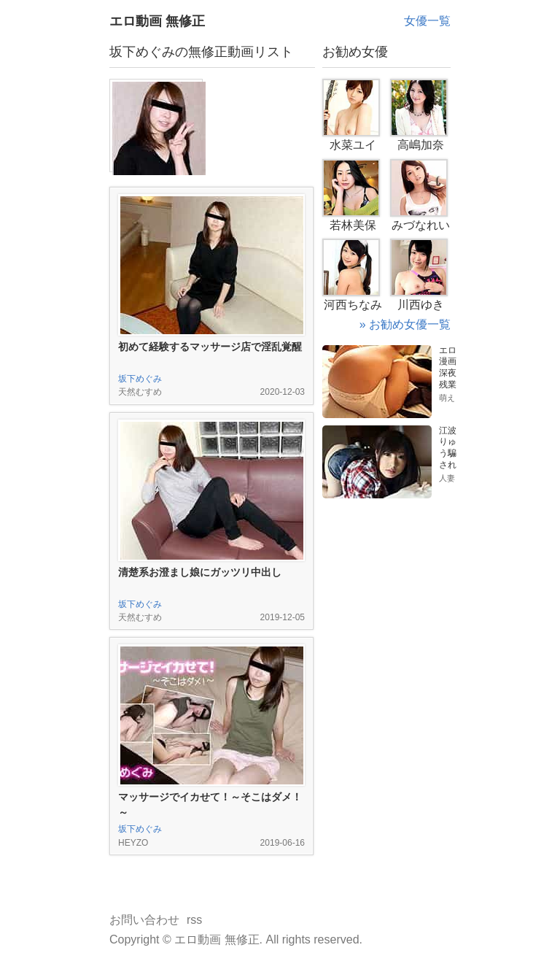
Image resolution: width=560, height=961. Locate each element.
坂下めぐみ (140, 379)
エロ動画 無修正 (157, 21)
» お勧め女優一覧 (405, 324)
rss (194, 920)
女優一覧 (427, 21)
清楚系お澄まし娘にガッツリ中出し (200, 572)
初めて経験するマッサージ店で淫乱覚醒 (210, 347)
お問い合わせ (144, 920)
